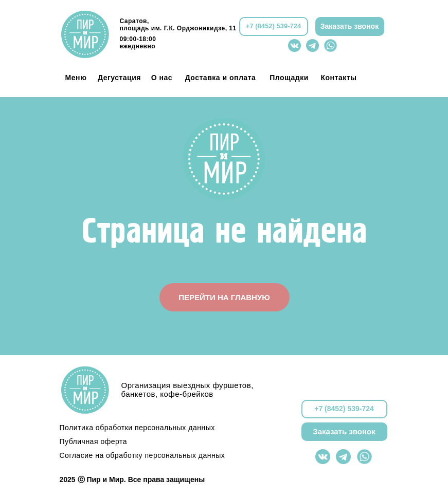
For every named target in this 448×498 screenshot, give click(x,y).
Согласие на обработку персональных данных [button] (142, 455)
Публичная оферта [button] (94, 441)
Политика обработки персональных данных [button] (137, 428)
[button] (350, 26)
